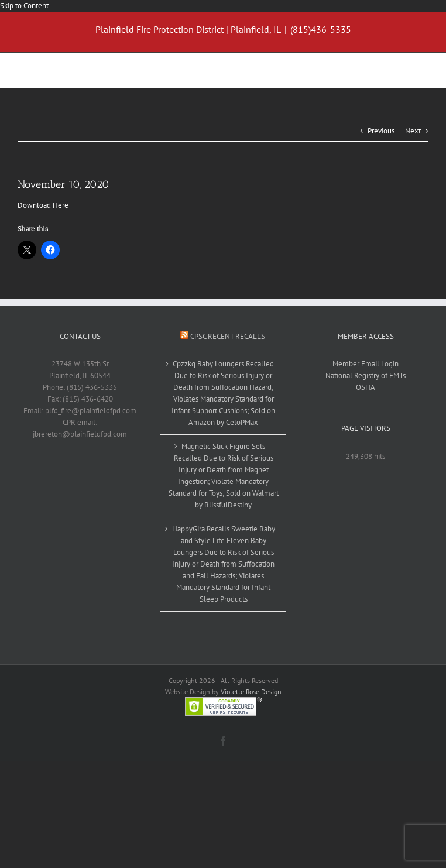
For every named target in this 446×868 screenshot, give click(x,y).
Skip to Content (24, 6)
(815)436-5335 (321, 29)
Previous (381, 131)
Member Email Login (366, 364)
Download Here (43, 205)
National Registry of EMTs (366, 375)
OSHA (366, 387)
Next (413, 131)
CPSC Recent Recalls (228, 336)
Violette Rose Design (251, 692)
